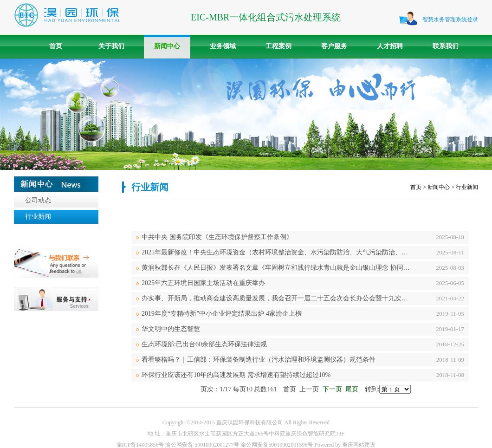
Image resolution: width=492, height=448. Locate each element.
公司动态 (38, 200)
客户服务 (334, 46)
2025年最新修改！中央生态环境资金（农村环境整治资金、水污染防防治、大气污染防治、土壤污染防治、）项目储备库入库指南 (278, 252)
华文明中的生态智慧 (171, 329)
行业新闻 (38, 217)
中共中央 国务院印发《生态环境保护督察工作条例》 (217, 237)
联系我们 (446, 46)
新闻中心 (167, 46)
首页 (56, 46)
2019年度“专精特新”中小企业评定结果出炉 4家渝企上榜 (222, 314)
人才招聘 (390, 46)
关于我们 (111, 46)
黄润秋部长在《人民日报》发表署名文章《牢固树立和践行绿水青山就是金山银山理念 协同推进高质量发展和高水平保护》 (278, 268)
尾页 (352, 389)
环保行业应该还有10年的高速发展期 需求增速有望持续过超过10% (236, 375)
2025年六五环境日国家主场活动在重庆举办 (203, 283)
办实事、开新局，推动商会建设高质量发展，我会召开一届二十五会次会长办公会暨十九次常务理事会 (278, 298)
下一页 (332, 389)
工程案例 (278, 46)
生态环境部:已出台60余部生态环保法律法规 (204, 344)
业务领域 (223, 46)
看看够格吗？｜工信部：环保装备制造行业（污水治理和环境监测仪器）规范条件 (259, 360)
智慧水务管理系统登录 (450, 19)
